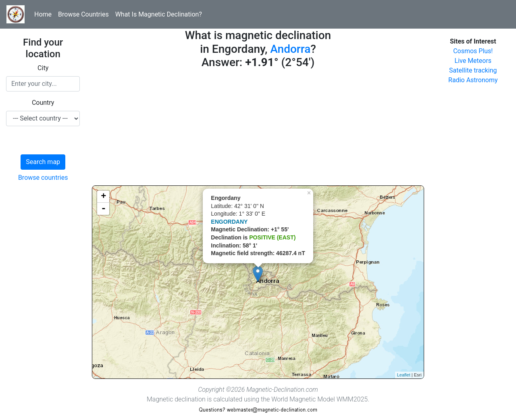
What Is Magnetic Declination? (159, 14)
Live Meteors (473, 61)
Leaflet (404, 375)
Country (43, 103)
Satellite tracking (473, 70)
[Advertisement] (258, 129)
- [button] (104, 209)
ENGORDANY (229, 222)
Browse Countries (83, 14)
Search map (43, 162)
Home (43, 14)
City (43, 68)
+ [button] (103, 197)
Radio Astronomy (473, 80)
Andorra (290, 49)
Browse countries (43, 178)
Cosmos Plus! (473, 51)
